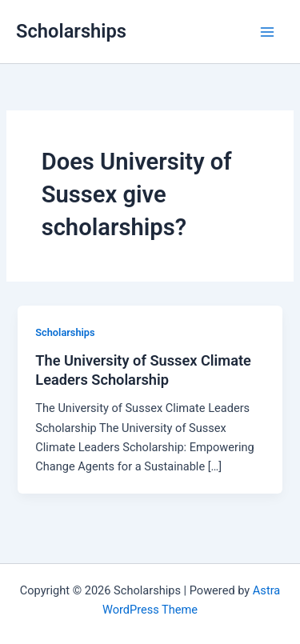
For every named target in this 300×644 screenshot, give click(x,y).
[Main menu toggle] (267, 32)
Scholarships (71, 31)
